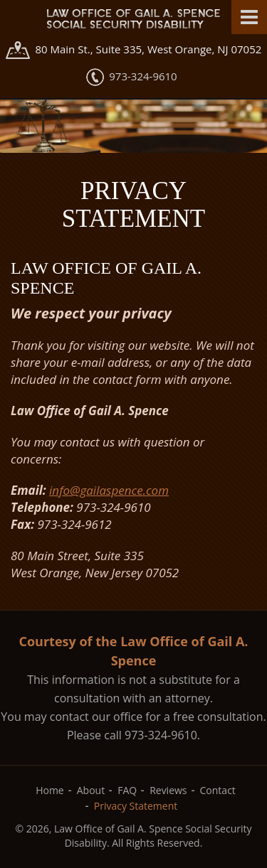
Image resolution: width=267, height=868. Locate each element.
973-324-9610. (162, 735)
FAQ (127, 790)
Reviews (168, 790)
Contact (218, 790)
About (91, 790)
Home (50, 790)
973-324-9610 (143, 76)
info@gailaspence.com (109, 490)
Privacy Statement (136, 806)
